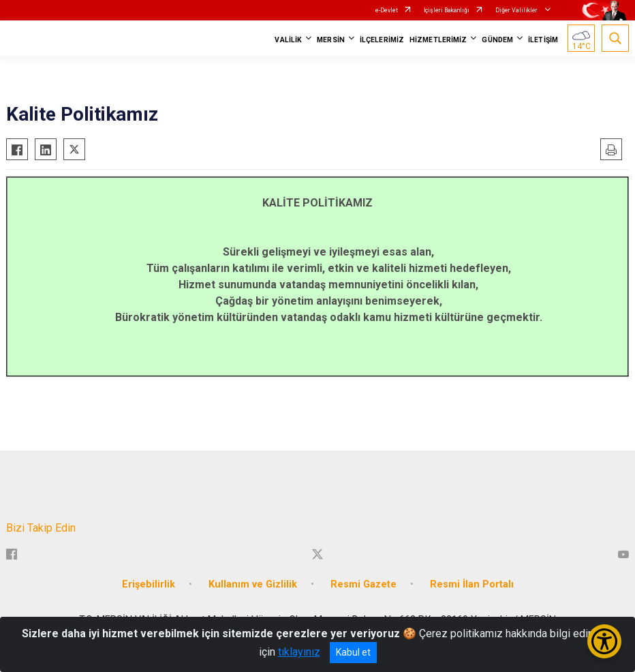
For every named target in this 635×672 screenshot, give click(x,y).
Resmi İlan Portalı (472, 584)
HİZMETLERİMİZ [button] (438, 40)
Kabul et (353, 652)
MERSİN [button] (331, 40)
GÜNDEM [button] (497, 40)
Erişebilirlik (149, 584)
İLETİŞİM (543, 40)
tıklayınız (299, 652)
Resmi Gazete (363, 584)
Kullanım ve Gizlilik (253, 584)
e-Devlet (387, 10)
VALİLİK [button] (288, 40)
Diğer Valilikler (517, 10)
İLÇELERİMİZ (382, 40)
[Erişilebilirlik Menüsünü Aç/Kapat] (604, 641)
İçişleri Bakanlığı (447, 10)
